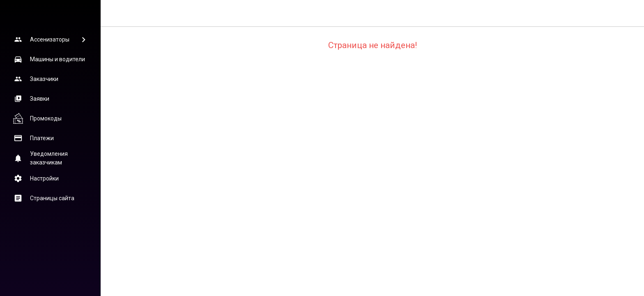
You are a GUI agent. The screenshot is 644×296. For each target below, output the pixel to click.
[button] (50, 39)
